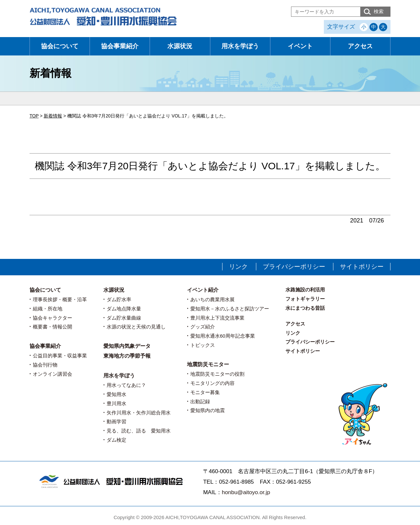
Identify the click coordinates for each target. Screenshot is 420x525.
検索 (379, 11)
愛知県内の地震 (208, 410)
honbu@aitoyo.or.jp (246, 492)
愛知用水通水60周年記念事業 (223, 336)
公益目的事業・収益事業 (60, 356)
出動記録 (200, 401)
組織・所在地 (48, 309)
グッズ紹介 (203, 327)
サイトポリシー (362, 267)
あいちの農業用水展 (212, 299)
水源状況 (180, 46)
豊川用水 (116, 403)
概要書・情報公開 (52, 327)
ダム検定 (116, 440)
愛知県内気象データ (127, 346)
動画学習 (116, 421)
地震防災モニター (208, 364)
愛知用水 (116, 394)
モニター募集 (205, 392)
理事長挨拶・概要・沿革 (60, 299)
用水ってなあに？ (126, 385)
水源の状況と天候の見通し (136, 327)
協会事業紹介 (120, 46)
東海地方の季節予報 (127, 356)
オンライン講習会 (52, 374)
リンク (238, 267)
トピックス (203, 345)
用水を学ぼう (240, 46)
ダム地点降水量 (124, 309)
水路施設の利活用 (305, 290)
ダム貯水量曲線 (124, 318)
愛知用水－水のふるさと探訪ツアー (230, 309)
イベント (300, 46)
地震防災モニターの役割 (217, 374)
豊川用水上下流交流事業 (217, 318)
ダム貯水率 (119, 299)
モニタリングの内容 (212, 383)
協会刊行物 (45, 365)
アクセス (360, 46)
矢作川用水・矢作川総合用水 (139, 413)
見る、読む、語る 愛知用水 (139, 431)
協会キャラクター (52, 318)
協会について (60, 46)
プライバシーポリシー (294, 267)
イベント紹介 (203, 290)
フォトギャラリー (305, 299)
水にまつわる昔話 (305, 308)
